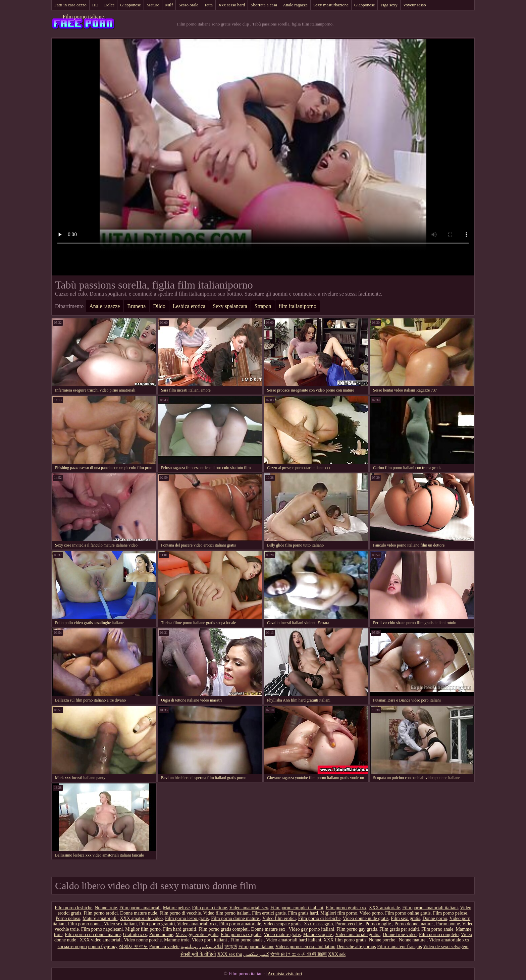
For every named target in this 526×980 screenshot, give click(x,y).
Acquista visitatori (285, 974)
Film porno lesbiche (73, 908)
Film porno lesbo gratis (187, 918)
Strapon (263, 306)
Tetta (208, 5)
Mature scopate (318, 935)
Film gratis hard (303, 913)
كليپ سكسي (256, 954)
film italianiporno (298, 306)
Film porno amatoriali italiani (430, 908)
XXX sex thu (230, 954)
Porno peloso (68, 918)
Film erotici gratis (269, 913)
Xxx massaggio (319, 924)
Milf (169, 5)
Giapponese (130, 5)
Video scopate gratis (282, 924)
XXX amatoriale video (142, 918)
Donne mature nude (139, 913)
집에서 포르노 (134, 947)
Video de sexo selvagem (446, 947)
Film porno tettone (209, 908)
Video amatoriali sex (249, 908)
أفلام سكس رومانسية (202, 947)
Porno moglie (379, 924)
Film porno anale (437, 929)
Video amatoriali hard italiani (294, 940)
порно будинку (103, 947)
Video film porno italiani (227, 913)
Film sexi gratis (405, 918)
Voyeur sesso (415, 5)
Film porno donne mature (235, 918)
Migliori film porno (339, 913)
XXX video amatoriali (100, 940)
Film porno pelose (450, 913)
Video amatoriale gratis (358, 935)
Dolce (109, 5)
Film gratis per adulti (399, 929)
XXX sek (337, 954)
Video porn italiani (210, 940)
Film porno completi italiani (297, 908)
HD (95, 5)
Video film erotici (279, 918)
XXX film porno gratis (345, 940)
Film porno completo (439, 935)
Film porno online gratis (408, 913)
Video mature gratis (282, 935)
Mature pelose (176, 908)
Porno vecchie (349, 924)
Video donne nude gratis (366, 918)
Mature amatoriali (100, 918)
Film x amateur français (399, 947)
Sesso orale (188, 5)
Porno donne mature (414, 924)
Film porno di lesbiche (319, 918)
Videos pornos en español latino (305, 947)
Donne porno (435, 918)
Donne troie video (400, 935)
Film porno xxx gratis (241, 935)
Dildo (159, 306)
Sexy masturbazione (331, 5)
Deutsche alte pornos (356, 947)
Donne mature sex (269, 929)
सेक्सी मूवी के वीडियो (198, 954)
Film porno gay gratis (357, 929)
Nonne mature (413, 940)
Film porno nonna (85, 924)
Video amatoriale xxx (450, 940)
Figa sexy (389, 5)
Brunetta (136, 306)
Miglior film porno (143, 929)
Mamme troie (177, 940)
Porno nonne (448, 924)
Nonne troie (106, 908)
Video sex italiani (120, 924)
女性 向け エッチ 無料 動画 (299, 954)
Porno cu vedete (164, 947)
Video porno (371, 913)
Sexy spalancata (230, 306)
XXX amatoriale (384, 908)
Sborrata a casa (264, 5)
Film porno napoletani (102, 929)
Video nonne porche (143, 940)
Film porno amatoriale (240, 924)
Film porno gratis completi (224, 929)
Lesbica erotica (189, 306)
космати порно (72, 947)
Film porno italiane (83, 17)
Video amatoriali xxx (197, 924)
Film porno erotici (101, 913)
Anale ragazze (295, 5)
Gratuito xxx (135, 935)
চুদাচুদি (231, 947)
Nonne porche (382, 940)
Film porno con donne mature (93, 935)
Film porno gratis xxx (346, 908)
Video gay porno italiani (312, 929)
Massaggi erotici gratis (197, 935)
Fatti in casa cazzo (70, 5)
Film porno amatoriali (140, 908)
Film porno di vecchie (180, 913)
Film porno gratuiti (157, 924)
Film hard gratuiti (180, 929)
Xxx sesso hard (232, 5)
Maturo (153, 5)
